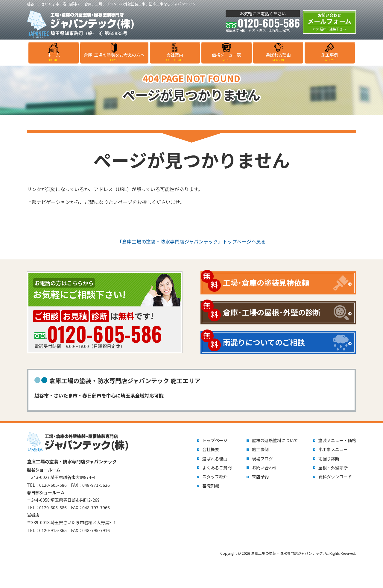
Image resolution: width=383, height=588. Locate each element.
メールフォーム (329, 22)
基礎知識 (211, 486)
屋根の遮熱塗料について (275, 440)
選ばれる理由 (278, 57)
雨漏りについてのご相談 (264, 342)
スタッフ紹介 (215, 477)
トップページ (215, 440)
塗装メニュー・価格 (337, 440)
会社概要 (211, 449)
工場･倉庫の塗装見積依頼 (266, 282)
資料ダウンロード (335, 477)
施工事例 (330, 57)
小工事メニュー (333, 449)
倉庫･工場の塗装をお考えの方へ (114, 57)
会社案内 (175, 57)
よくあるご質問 (217, 468)
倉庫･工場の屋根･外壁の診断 (272, 312)
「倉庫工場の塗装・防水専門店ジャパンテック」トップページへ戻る (191, 241)
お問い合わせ (265, 468)
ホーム (54, 57)
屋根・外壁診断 (333, 468)
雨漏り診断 (329, 459)
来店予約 (260, 477)
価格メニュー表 (227, 57)
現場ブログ (262, 459)
